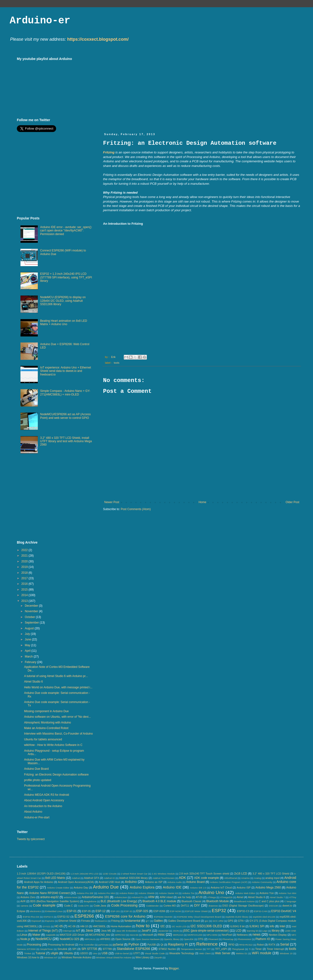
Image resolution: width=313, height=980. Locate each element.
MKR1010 (178, 935)
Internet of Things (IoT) (43, 931)
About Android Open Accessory (44, 800)
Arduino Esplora (142, 887)
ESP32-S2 (63, 917)
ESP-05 (86, 911)
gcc (206, 921)
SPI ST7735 (89, 949)
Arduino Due (106, 887)
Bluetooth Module (218, 901)
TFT (209, 949)
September (32, 623)
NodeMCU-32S (69, 939)
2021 (25, 556)
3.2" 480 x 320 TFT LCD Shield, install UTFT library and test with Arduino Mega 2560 (66, 441)
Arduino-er (40, 21)
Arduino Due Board (36, 769)
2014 (25, 595)
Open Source (123, 939)
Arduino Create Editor (58, 888)
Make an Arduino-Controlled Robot (46, 728)
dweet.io (287, 906)
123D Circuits (110, 874)
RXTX (272, 945)
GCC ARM (218, 921)
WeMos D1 (242, 953)
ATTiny (293, 897)
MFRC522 (120, 935)
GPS (231, 921)
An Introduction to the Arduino (43, 806)
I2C (163, 926)
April (28, 651)
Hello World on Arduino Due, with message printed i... (58, 687)
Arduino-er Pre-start (37, 817)
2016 (25, 584)
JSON (176, 931)
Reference (207, 944)
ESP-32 (128, 911)
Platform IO (263, 939)
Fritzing (109, 152)
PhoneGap (228, 939)
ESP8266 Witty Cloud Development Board (199, 917)
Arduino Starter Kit (168, 893)
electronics (35, 911)
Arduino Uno (211, 892)
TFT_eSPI (221, 949)
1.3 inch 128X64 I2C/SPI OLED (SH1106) (41, 874)
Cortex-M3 (170, 906)
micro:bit (134, 935)
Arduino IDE (172, 887)
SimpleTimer (47, 949)
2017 (25, 578)
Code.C (68, 906)
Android (290, 878)
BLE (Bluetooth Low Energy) (119, 901)
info (272, 926)
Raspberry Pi (178, 944)
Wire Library (143, 957)
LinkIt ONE (290, 931)
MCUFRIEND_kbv (100, 935)
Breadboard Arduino (244, 901)
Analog (258, 878)
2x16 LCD (241, 874)
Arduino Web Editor (245, 893)
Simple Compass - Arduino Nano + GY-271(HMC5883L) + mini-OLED (65, 393)
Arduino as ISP (154, 882)
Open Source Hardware (147, 939)
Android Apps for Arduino (39, 882)
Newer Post (112, 502)
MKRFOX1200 (195, 935)
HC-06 (72, 926)
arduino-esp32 (49, 897)
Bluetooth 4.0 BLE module (159, 901)
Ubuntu (68, 953)
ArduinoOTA (137, 897)
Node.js (25, 939)
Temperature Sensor (191, 949)
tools (117, 363)
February (31, 662)
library (276, 931)
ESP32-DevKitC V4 (284, 911)
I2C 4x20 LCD (179, 926)
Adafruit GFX (92, 878)
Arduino (131, 882)
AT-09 (199, 897)
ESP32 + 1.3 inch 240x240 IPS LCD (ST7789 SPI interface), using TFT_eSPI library (66, 277)
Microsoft (148, 935)
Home (202, 502)
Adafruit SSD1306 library (134, 878)
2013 (25, 601)
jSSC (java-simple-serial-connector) (206, 931)
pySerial (118, 945)
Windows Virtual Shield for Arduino (114, 957)
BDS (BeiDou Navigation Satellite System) (55, 901)
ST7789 (107, 949)
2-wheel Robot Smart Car (134, 874)
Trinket (28, 953)
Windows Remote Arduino (76, 957)
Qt (162, 945)
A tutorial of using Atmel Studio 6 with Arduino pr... (56, 676)
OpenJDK (189, 939)
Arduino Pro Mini (106, 893)
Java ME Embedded (127, 931)
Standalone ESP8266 (133, 949)
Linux (24, 935)
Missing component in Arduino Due (46, 711)
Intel (282, 926)
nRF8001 (105, 939)
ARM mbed (166, 897)
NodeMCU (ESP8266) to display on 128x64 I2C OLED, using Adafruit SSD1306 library (63, 301)
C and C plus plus (269, 901)
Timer (258, 949)
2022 (25, 550)
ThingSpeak (238, 949)
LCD (239, 931)
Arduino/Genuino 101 (95, 897)
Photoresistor (245, 939)
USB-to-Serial (122, 953)
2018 (25, 573)
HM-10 (84, 926)
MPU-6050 (212, 935)
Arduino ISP (244, 888)
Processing (34, 945)
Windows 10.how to (28, 957)
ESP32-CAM (261, 911)
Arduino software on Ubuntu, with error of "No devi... (57, 717)
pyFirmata (103, 945)
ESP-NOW (176, 911)
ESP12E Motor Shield (196, 911)
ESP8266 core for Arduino (125, 916)
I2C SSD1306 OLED (206, 926)
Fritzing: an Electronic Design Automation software (56, 775)
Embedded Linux (54, 911)
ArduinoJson (121, 897)
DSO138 (273, 906)
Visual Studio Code (155, 953)
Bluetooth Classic (192, 901)
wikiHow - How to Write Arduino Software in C (53, 745)
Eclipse (21, 911)
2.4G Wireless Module (163, 874)
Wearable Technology (182, 953)
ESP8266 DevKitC (163, 917)
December (32, 606)
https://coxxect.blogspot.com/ (98, 39)
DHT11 (185, 906)
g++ (148, 921)
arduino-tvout (71, 897)
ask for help (184, 897)
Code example (44, 905)
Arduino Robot (127, 893)
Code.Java (100, 906)
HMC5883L (99, 926)
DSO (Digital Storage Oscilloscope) (243, 906)
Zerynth (158, 957)
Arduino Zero (28, 897)
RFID (231, 945)
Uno (95, 953)
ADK (183, 878)
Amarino (245, 878)
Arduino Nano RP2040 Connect (49, 893)
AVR (23, 901)
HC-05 (59, 926)
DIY (197, 905)
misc (161, 934)
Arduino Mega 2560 (268, 888)
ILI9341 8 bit (237, 926)
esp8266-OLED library (237, 917)
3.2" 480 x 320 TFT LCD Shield (271, 874)
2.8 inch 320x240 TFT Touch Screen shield (204, 874)
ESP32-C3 (243, 911)
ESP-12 (101, 911)
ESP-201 (115, 911)
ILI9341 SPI (257, 926)
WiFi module (262, 953)
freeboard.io (101, 921)
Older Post (292, 502)
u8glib (54, 953)
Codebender (153, 906)
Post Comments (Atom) (136, 509)
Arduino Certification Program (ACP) (229, 882)
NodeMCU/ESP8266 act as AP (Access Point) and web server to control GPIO (65, 416)
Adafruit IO (109, 878)
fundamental (132, 921)
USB (105, 953)
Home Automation (121, 926)
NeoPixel (227, 935)
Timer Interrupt (275, 949)
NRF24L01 (90, 939)
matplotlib (50, 935)
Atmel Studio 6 (33, 682)
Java (89, 930)
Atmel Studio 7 (277, 897)
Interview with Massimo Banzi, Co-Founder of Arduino (58, 734)
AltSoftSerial (231, 878)
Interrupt (67, 931)
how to (143, 926)
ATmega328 (226, 897)
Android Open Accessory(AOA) (76, 882)
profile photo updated (38, 780)
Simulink (62, 949)
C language (290, 901)
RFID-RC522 (246, 945)
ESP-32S (142, 911)
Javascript (163, 931)
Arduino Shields (147, 893)
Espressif (36, 921)
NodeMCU (43, 939)
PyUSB (152, 945)
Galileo (158, 921)
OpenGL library (172, 939)
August (30, 628)
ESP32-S (48, 917)
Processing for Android (61, 945)
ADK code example (206, 878)
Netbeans (242, 935)
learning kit (252, 931)
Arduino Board (195, 882)
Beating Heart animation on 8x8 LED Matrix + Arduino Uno (64, 322)
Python (134, 944)
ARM (151, 897)
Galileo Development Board (184, 921)
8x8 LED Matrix (55, 878)
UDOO (84, 953)
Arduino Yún (267, 893)
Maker (36, 935)
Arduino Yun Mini (287, 893)
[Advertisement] (175, 91)
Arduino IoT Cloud (221, 888)
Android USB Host (109, 882)
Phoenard (213, 939)
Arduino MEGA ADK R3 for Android (47, 795)
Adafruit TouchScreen (164, 878)
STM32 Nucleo (167, 949)
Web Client (205, 953)
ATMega (212, 897)
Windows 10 (286, 953)
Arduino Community (262, 882)
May (28, 645)
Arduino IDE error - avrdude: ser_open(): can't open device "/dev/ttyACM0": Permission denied (66, 231)
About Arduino (33, 812)
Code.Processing (124, 905)
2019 (25, 567)
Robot (260, 945)
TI (250, 949)
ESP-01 (72, 911)
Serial (285, 944)
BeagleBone (90, 901)
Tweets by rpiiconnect (31, 839)
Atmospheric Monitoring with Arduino (48, 723)
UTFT (137, 953)
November (32, 611)
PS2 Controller (87, 945)
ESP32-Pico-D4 (31, 917)
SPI (74, 949)
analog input (272, 878)
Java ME (106, 931)
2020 (25, 561)
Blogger (174, 968)
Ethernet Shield (67, 921)
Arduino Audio (175, 882)
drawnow (213, 906)
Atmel (240, 897)
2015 (25, 590)
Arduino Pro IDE (85, 893)
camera (24, 906)
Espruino (50, 921)
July (28, 634)
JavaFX (146, 931)
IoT (78, 931)
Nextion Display (278, 935)
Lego (265, 931)
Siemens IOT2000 (26, 949)
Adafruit (76, 878)
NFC (294, 935)
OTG (201, 939)
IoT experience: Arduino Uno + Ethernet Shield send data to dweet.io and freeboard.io (66, 371)
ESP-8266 (159, 911)
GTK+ (241, 921)
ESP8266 (84, 916)
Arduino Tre (188, 893)
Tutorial (40, 953)
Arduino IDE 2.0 (198, 888)
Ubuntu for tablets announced (43, 739)
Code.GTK (83, 906)
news (257, 934)
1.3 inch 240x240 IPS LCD (84, 874)
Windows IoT (51, 957)
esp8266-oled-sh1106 (264, 917)
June (28, 639)
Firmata (86, 921)
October (30, 617)
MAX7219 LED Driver (72, 935)
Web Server (223, 953)
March (29, 657)
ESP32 (219, 911)
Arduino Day (81, 888)
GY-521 (46, 926)
